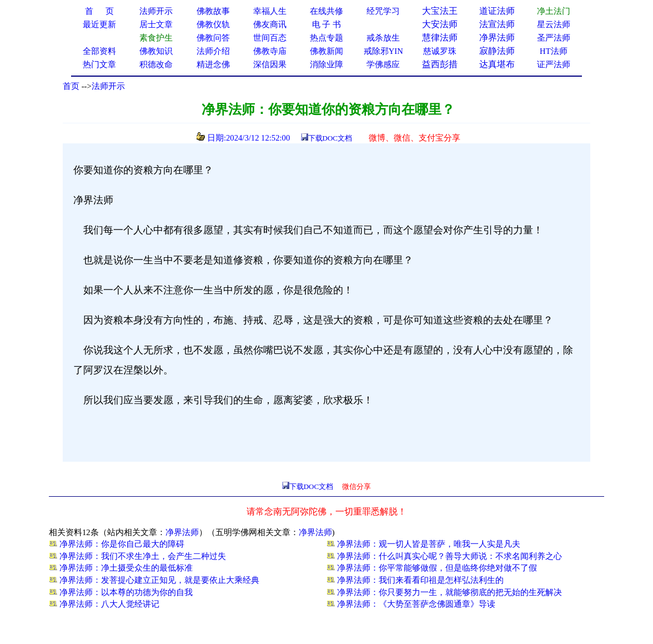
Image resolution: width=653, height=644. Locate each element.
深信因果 (270, 64)
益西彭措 (440, 64)
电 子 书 (326, 24)
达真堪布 (497, 64)
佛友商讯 (270, 24)
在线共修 (326, 11)
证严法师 (554, 64)
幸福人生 (270, 11)
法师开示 (108, 86)
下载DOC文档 (330, 138)
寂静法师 (497, 51)
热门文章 (99, 64)
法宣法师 (497, 24)
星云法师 (554, 24)
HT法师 (554, 51)
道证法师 (497, 11)
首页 (71, 86)
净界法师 (497, 38)
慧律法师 (440, 38)
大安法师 (440, 24)
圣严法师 (554, 38)
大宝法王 (440, 11)
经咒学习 (383, 11)
